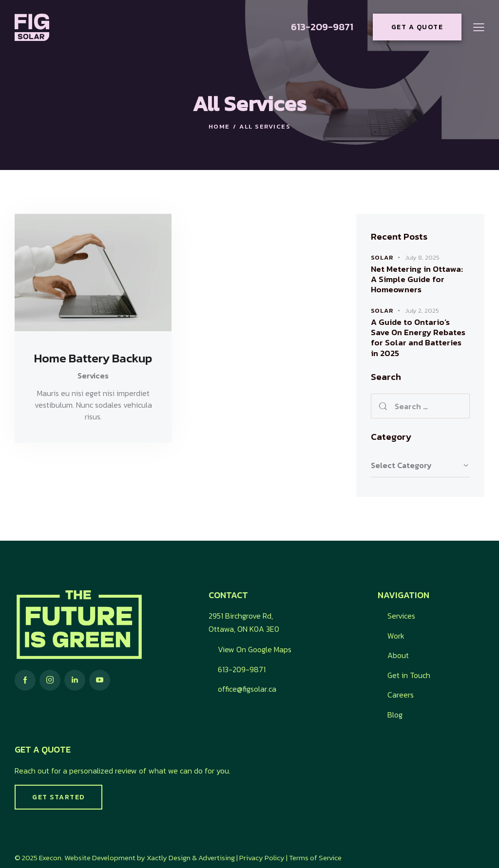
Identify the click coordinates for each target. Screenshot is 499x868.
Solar (382, 257)
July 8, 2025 (422, 257)
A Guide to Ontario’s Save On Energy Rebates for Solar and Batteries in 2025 (418, 338)
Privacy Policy (262, 858)
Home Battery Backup (93, 359)
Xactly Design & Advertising (191, 858)
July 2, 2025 (422, 311)
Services (93, 376)
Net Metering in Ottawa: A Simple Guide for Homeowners (417, 280)
